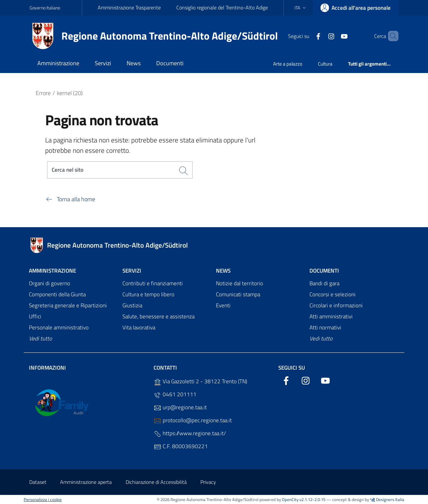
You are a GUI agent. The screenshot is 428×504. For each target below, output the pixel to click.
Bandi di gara (324, 284)
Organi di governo (50, 284)
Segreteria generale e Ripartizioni (68, 306)
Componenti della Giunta (57, 295)
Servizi (132, 271)
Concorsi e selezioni (333, 295)
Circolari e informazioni (336, 306)
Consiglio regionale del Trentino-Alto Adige (222, 7)
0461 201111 (175, 394)
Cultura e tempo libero (148, 295)
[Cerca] (391, 36)
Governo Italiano (45, 8)
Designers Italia (387, 499)
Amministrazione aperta (86, 482)
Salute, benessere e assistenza (158, 316)
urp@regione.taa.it (180, 407)
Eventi (223, 306)
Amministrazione (52, 271)
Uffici (35, 316)
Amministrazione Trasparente (129, 7)
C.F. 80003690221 (181, 446)
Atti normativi (325, 327)
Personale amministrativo (59, 327)
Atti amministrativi (331, 316)
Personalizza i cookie (43, 499)
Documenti (324, 271)
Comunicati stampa (238, 295)
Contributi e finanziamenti (153, 284)
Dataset (38, 482)
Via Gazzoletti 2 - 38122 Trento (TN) (200, 381)
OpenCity (291, 499)
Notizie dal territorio (239, 284)
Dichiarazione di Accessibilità (156, 482)
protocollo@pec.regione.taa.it (193, 420)
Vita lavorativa (139, 327)
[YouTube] (333, 36)
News (223, 271)
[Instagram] (320, 36)
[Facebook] (307, 36)
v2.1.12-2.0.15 (312, 499)
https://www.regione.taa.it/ (190, 433)
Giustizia (132, 306)
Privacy (208, 482)
